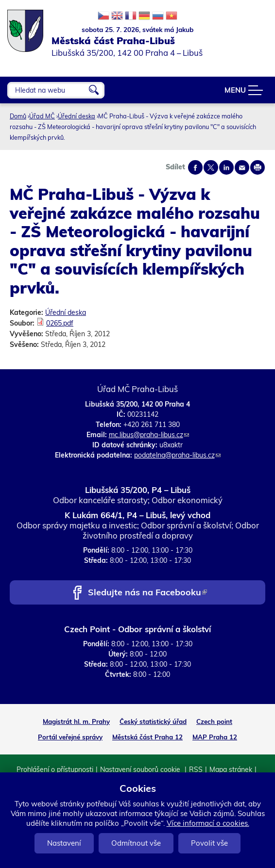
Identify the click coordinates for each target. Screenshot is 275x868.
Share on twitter (211, 167)
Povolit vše (209, 843)
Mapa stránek (231, 770)
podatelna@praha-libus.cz (177, 455)
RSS (196, 770)
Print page (258, 167)
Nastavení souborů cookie (141, 770)
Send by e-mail (242, 167)
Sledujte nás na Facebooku (147, 593)
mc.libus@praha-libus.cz (149, 435)
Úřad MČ (42, 116)
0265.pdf (60, 323)
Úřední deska (77, 116)
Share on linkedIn (226, 167)
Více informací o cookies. (208, 823)
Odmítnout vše (136, 843)
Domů (18, 116)
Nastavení (64, 843)
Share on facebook (195, 167)
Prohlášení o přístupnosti (55, 770)
